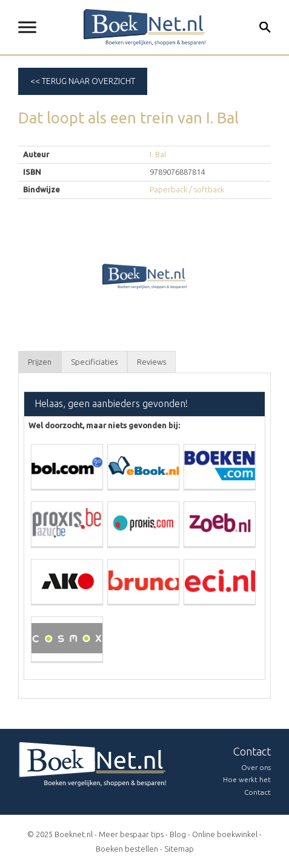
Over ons (256, 767)
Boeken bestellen (127, 849)
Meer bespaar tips (131, 834)
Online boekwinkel (225, 834)
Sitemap (179, 849)
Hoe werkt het (247, 779)
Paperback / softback (187, 189)
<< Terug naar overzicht (83, 81)
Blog (178, 834)
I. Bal (158, 154)
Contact (257, 792)
